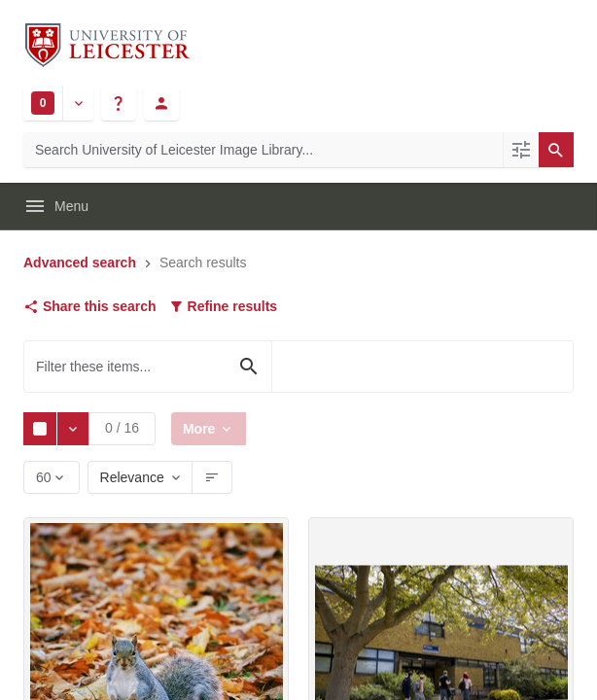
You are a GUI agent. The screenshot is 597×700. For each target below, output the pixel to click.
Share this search (90, 306)
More (203, 428)
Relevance (132, 477)
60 (45, 482)
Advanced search (80, 262)
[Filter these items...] (148, 367)
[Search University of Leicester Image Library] (263, 150)
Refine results (223, 306)
